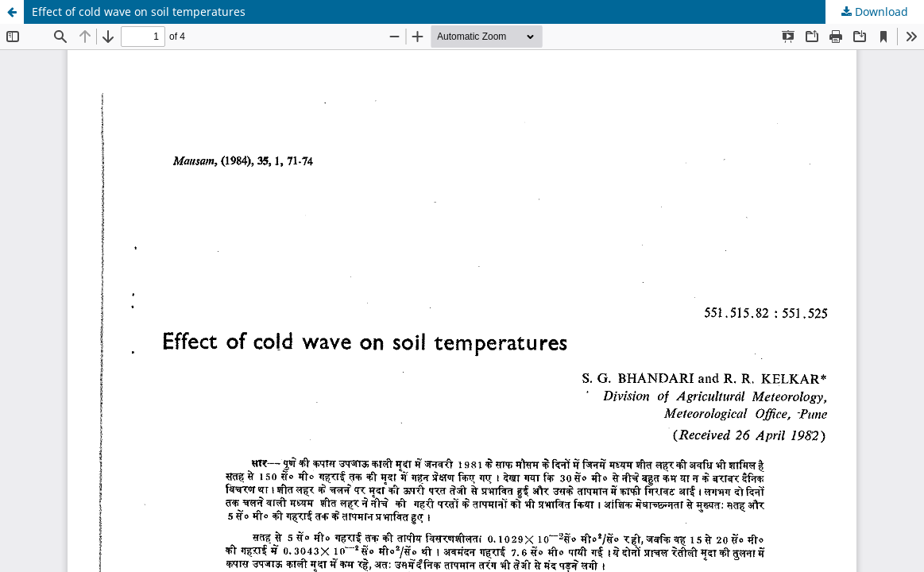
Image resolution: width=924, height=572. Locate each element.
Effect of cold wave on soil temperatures (139, 12)
